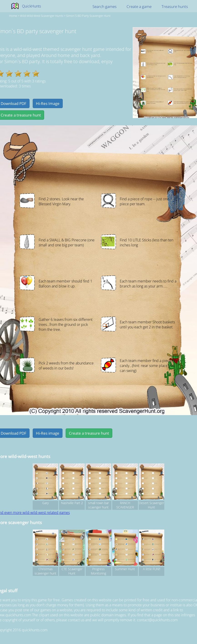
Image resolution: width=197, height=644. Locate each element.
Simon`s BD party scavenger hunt (88, 16)
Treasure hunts (175, 6)
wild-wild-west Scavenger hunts (42, 16)
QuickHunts (31, 6)
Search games (105, 6)
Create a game (139, 6)
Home (13, 16)
